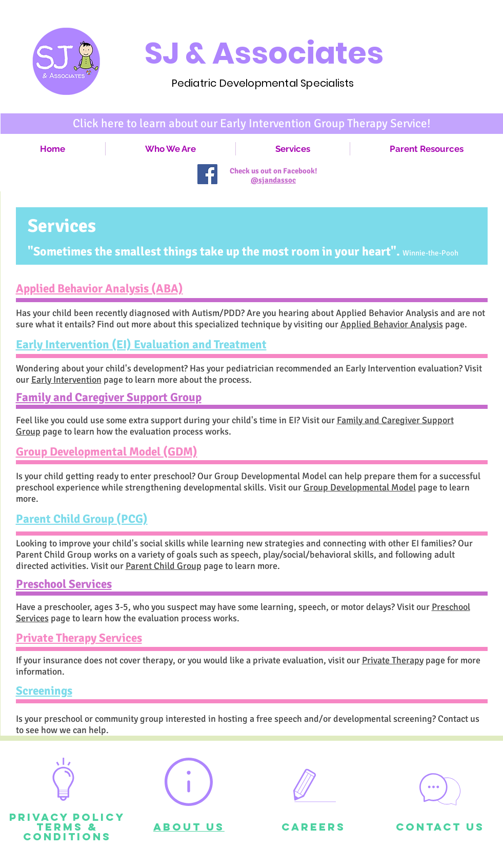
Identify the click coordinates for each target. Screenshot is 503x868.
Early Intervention (66, 380)
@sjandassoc (273, 180)
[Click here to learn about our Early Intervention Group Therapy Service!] (252, 124)
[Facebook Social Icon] (207, 174)
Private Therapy (393, 660)
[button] (293, 149)
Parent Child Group (164, 566)
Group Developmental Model (360, 487)
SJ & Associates (264, 53)
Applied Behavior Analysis (392, 324)
